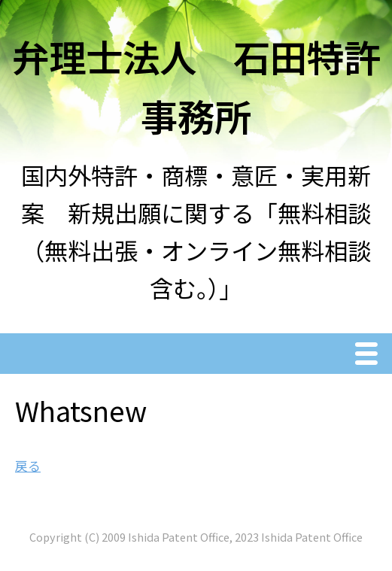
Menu (370, 355)
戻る (28, 466)
